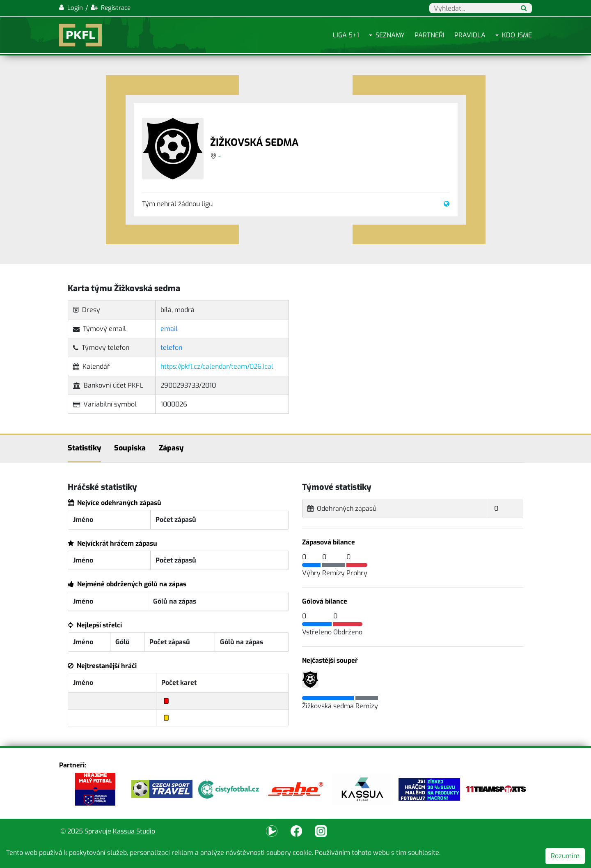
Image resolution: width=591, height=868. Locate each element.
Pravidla (470, 35)
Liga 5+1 (346, 35)
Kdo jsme (517, 35)
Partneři (430, 35)
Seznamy (390, 35)
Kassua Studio (134, 831)
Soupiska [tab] (130, 448)
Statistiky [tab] (84, 448)
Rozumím (565, 856)
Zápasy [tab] (171, 448)
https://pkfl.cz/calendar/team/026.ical (217, 366)
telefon (171, 348)
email (169, 329)
